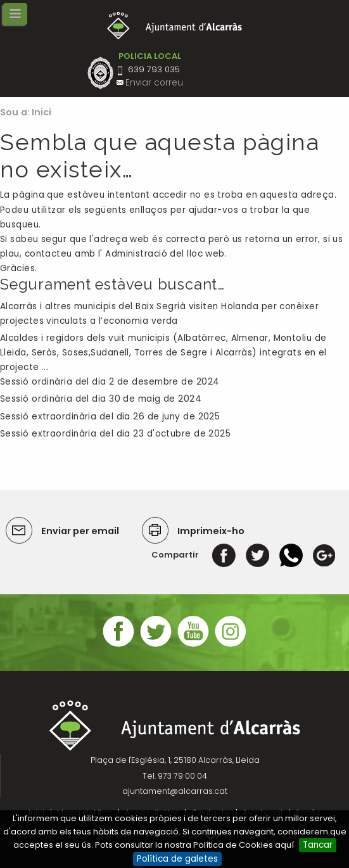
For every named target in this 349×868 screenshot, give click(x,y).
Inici (42, 112)
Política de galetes (177, 859)
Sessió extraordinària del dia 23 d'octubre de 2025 (115, 434)
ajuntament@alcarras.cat (175, 791)
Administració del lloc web (165, 254)
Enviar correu (154, 83)
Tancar (318, 845)
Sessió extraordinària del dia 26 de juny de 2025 (110, 417)
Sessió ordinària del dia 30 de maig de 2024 (101, 399)
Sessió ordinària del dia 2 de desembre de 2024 (110, 382)
